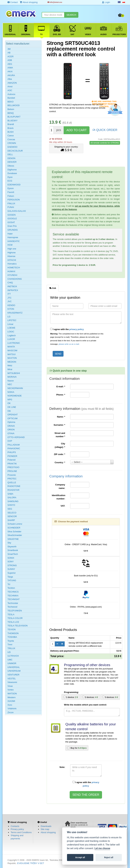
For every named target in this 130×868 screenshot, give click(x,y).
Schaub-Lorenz (15, 524)
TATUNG (12, 580)
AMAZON (12, 83)
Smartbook (13, 550)
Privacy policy (17, 829)
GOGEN (11, 215)
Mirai (10, 369)
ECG (10, 181)
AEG (10, 64)
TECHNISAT (14, 599)
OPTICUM (12, 418)
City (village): (60, 445)
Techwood (12, 607)
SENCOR (12, 516)
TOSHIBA (12, 637)
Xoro (10, 705)
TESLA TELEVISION (17, 626)
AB (9, 53)
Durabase (12, 173)
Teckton (11, 588)
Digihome (12, 170)
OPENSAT (13, 415)
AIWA (10, 68)
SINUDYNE (13, 539)
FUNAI (11, 207)
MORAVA (12, 377)
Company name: (60, 486)
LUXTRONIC (14, 343)
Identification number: (59, 497)
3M (9, 49)
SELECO (12, 513)
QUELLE (12, 482)
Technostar (13, 603)
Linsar (10, 324)
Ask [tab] (53, 288)
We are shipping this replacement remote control (104, 102)
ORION (11, 430)
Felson (11, 196)
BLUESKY (12, 121)
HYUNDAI (12, 275)
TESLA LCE (13, 622)
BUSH (10, 132)
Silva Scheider (14, 532)
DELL (10, 154)
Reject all (109, 857)
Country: (60, 462)
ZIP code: (60, 454)
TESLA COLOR (15, 618)
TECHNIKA (13, 596)
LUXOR (11, 339)
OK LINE (12, 407)
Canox (11, 136)
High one (12, 249)
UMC (10, 660)
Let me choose (102, 848)
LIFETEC (12, 320)
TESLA (11, 614)
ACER (10, 56)
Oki (9, 411)
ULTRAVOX (13, 656)
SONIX (11, 558)
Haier (10, 234)
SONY (11, 562)
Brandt (11, 124)
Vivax (10, 686)
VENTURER (13, 675)
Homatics (12, 264)
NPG (10, 400)
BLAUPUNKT (14, 117)
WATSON (12, 694)
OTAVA (11, 433)
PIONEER (12, 456)
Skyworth (12, 547)
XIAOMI (11, 701)
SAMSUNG (13, 501)
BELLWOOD (14, 105)
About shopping (48, 832)
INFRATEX (13, 290)
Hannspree (13, 237)
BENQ (11, 113)
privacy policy (77, 329)
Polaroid (11, 460)
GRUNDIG (13, 230)
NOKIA (11, 392)
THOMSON (13, 633)
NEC (10, 384)
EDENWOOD (14, 185)
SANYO (11, 505)
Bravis (10, 128)
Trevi (10, 644)
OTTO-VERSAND (16, 437)
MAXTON (12, 358)
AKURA (11, 75)
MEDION (12, 362)
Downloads (46, 826)
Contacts (15, 826)
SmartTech (13, 554)
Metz (10, 366)
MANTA (11, 347)
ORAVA (11, 426)
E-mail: (61, 387)
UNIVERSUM (14, 671)
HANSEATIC (14, 241)
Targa (10, 577)
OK (9, 403)
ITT (9, 294)
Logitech (12, 335)
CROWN (12, 143)
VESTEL (12, 679)
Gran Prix (12, 226)
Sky (9, 543)
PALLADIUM (14, 445)
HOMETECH (14, 268)
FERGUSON (14, 200)
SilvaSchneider (15, 535)
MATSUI (11, 354)
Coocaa (11, 139)
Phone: (61, 395)
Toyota (11, 641)
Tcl (9, 584)
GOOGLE (12, 219)
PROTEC (12, 479)
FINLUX (11, 203)
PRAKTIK (12, 464)
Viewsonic (12, 682)
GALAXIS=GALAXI (17, 211)
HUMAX (11, 271)
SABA (10, 494)
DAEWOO (12, 147)
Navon (11, 381)
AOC (10, 90)
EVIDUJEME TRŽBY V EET (31, 863)
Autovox (11, 94)
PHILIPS (12, 452)
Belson (11, 109)
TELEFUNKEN (15, 611)
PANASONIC (14, 448)
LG (9, 317)
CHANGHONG (15, 279)
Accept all (80, 857)
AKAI (10, 71)
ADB (10, 60)
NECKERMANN (15, 388)
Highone (11, 253)
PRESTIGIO (13, 467)
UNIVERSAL (14, 667)
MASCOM (12, 350)
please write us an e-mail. (69, 344)
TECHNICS (13, 592)
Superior (12, 573)
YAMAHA (12, 709)
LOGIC (11, 332)
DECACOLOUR (15, 151)
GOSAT (11, 222)
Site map (45, 829)
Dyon (10, 177)
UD (9, 652)
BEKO (10, 102)
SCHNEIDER (14, 528)
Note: (62, 767)
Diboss (11, 166)
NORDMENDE (15, 396)
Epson (11, 188)
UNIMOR (12, 663)
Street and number (60, 435)
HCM (10, 245)
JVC (10, 301)
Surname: (59, 425)
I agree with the (67, 329)
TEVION (11, 629)
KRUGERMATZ (15, 313)
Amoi (10, 87)
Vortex (11, 690)
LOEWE (11, 328)
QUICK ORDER (105, 130)
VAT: (63, 506)
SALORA (12, 497)
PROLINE (12, 471)
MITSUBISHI (14, 373)
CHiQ (10, 283)
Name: (61, 417)
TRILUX (11, 648)
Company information (66, 476)
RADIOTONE (14, 486)
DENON (11, 158)
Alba (10, 79)
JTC (9, 298)
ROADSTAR (13, 490)
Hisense (11, 256)
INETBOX (12, 286)
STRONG (12, 565)
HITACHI (12, 260)
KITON (11, 309)
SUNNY (11, 569)
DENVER (12, 162)
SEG (10, 509)
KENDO (11, 305)
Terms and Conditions (21, 832)
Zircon (10, 712)
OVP (10, 441)
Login (106, 2)
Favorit (11, 192)
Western (11, 697)
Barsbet (11, 98)
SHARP (11, 520)
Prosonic (12, 475)
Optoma (11, 422)
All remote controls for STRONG (105, 143)
